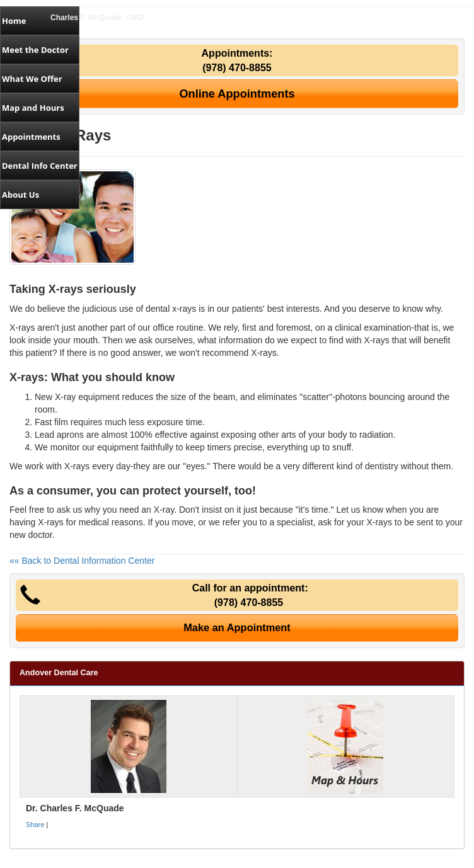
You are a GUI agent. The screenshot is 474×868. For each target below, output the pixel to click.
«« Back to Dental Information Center (82, 561)
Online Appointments (237, 94)
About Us (20, 195)
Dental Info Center (40, 166)
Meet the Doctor (35, 50)
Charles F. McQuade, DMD (97, 18)
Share (35, 825)
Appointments (31, 137)
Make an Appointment (237, 627)
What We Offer (32, 79)
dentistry (382, 466)
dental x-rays (171, 309)
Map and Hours (33, 108)
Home (14, 21)
